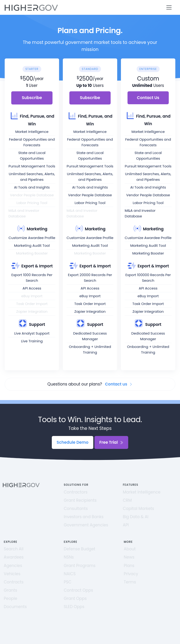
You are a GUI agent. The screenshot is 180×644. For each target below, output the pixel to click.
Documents (15, 607)
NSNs (69, 557)
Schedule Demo (73, 442)
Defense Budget (80, 549)
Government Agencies (86, 525)
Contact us (119, 384)
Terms (130, 582)
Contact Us (148, 98)
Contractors (76, 492)
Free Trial (111, 442)
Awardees (14, 557)
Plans (129, 566)
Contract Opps (78, 590)
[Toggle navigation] (169, 7)
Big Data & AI (136, 517)
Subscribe (32, 98)
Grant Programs (80, 566)
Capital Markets (139, 509)
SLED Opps (74, 607)
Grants (10, 590)
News (129, 557)
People (10, 598)
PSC (68, 582)
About (130, 549)
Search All (14, 549)
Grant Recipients (80, 500)
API (126, 525)
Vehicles (12, 574)
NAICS (70, 574)
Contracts (14, 582)
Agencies (13, 566)
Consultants (76, 509)
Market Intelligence (142, 492)
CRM (127, 500)
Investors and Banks (84, 517)
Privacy (131, 574)
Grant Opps (75, 598)
